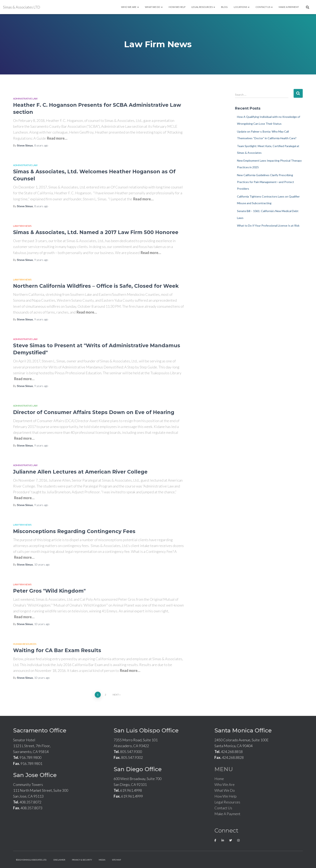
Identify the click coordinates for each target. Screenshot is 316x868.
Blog (224, 7)
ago (41, 145)
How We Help (177, 7)
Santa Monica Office (243, 730)
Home (219, 779)
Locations (242, 7)
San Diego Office (138, 769)
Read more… (57, 138)
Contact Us (264, 7)
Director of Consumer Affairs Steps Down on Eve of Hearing (94, 412)
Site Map (116, 860)
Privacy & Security (82, 860)
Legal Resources (203, 7)
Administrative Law (25, 99)
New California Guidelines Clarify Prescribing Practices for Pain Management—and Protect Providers (266, 182)
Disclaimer (59, 860)
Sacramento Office (40, 730)
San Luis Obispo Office (146, 730)
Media (102, 860)
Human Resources (25, 644)
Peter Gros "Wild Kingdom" (49, 591)
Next (116, 695)
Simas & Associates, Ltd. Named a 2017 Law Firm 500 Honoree (96, 232)
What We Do (154, 7)
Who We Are (130, 7)
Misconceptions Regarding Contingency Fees (74, 531)
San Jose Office (35, 775)
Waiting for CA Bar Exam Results (57, 650)
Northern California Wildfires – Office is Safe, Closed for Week (96, 286)
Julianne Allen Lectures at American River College (80, 472)
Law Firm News (22, 226)
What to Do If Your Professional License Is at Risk (268, 225)
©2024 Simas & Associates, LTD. (31, 860)
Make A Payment (289, 7)
